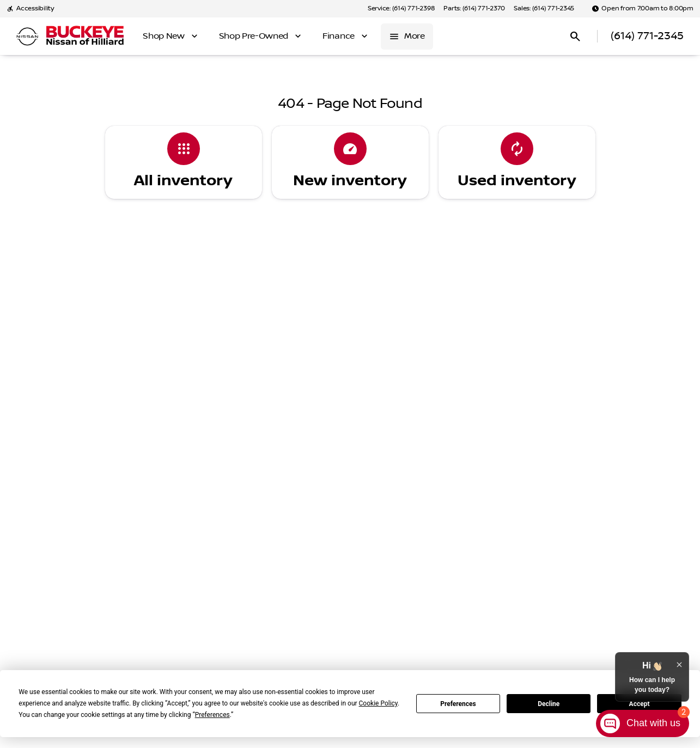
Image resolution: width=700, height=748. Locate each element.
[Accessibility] (30, 9)
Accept (640, 704)
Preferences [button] (212, 715)
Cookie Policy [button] (378, 703)
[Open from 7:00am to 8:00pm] (643, 9)
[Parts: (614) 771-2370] (474, 9)
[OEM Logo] (27, 37)
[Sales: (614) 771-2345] (544, 9)
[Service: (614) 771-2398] (401, 9)
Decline (549, 704)
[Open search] (575, 37)
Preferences (458, 704)
